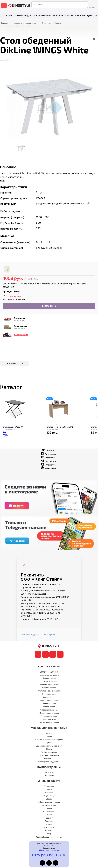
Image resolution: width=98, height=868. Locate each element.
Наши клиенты (49, 815)
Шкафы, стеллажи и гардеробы (49, 743)
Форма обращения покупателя (49, 840)
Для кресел (49, 775)
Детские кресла (49, 691)
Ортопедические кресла (49, 694)
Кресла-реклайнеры (49, 703)
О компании (49, 789)
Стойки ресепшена (49, 755)
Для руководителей (49, 675)
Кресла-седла (49, 710)
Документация (49, 799)
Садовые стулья (49, 722)
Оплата (49, 792)
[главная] (19, 6)
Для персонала (49, 681)
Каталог (15, 389)
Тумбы (49, 746)
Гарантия (49, 821)
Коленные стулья (49, 707)
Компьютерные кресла (49, 678)
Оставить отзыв (15, 365)
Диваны (49, 739)
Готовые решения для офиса (49, 765)
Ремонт (49, 818)
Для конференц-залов (49, 716)
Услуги (49, 827)
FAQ (49, 837)
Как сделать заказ (49, 808)
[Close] (24, 567)
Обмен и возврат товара (49, 805)
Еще (3, 181)
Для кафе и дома (49, 697)
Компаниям (49, 830)
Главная (5, 23)
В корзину (49, 307)
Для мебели (49, 779)
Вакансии (49, 796)
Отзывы (49, 811)
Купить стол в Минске (51, 23)
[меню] (4, 6)
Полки (49, 752)
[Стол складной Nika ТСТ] (21, 412)
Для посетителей (49, 684)
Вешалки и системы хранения (49, 749)
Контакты (49, 834)
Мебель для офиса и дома (25, 23)
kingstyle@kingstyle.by (49, 853)
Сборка (49, 802)
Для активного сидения (49, 726)
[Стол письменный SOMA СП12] (65, 412)
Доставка (49, 824)
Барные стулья (49, 700)
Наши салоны (21, 336)
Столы (49, 736)
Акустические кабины (49, 758)
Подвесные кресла (49, 719)
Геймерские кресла (49, 687)
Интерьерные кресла (49, 713)
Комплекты (49, 762)
